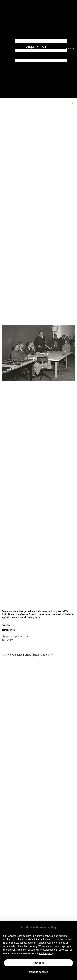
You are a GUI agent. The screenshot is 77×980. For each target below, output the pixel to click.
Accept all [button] (38, 963)
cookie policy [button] (46, 953)
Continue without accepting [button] (38, 927)
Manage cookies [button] (38, 972)
